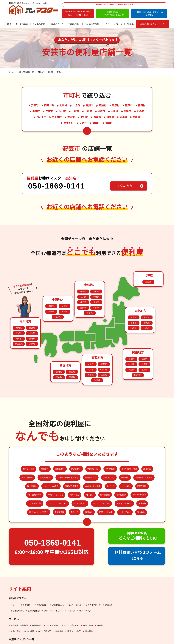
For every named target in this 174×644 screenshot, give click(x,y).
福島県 (134, 314)
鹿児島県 (19, 330)
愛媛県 (72, 363)
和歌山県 (104, 355)
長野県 (90, 299)
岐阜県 (83, 288)
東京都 (144, 355)
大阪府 (91, 350)
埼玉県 (131, 355)
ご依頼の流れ (74, 24)
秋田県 (147, 303)
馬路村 (103, 106)
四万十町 (49, 106)
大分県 (32, 319)
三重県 (104, 361)
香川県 (59, 358)
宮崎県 (32, 324)
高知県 (59, 363)
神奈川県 (138, 361)
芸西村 (142, 106)
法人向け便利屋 (92, 24)
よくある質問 (39, 24)
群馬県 (144, 350)
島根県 (51, 297)
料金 (10, 24)
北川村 (63, 106)
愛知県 (96, 288)
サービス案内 (22, 24)
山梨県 (96, 293)
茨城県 (144, 345)
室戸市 (129, 106)
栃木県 (131, 350)
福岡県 (19, 313)
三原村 (116, 106)
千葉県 (131, 345)
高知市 (89, 106)
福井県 (96, 282)
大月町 (76, 106)
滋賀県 (97, 366)
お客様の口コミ (57, 24)
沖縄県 (32, 330)
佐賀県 (32, 313)
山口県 (58, 303)
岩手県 (134, 308)
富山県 (96, 277)
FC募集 (130, 24)
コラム (107, 24)
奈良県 (91, 361)
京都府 (104, 350)
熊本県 (19, 324)
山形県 (147, 314)
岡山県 (64, 292)
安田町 (34, 106)
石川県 (83, 282)
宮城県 (147, 308)
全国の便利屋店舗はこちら (152, 24)
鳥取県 (51, 292)
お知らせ (118, 24)
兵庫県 (91, 355)
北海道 (148, 268)
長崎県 (19, 319)
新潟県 (83, 277)
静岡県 (83, 293)
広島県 (64, 297)
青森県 (134, 303)
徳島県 (72, 358)
